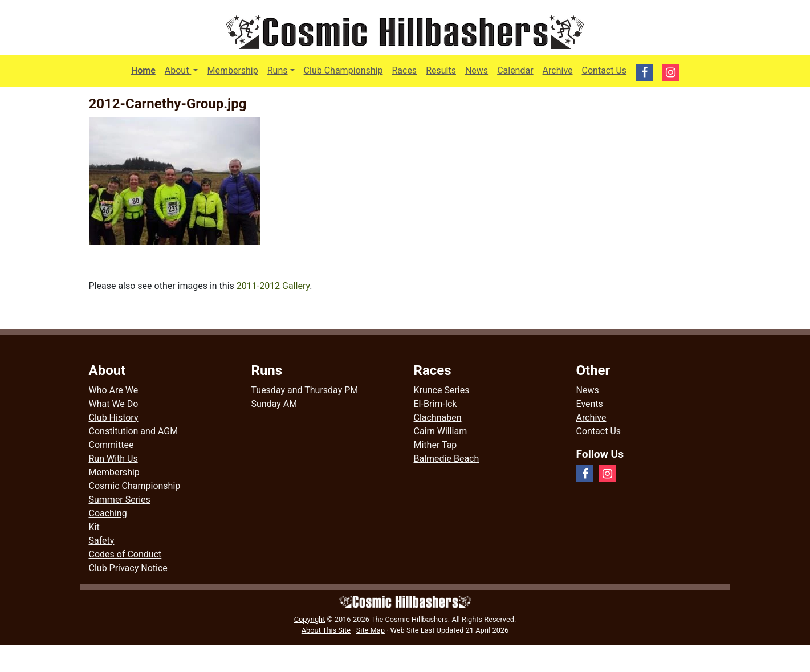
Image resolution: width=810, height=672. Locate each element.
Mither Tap (435, 445)
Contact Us (605, 70)
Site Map (371, 630)
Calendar (515, 70)
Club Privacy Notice (128, 568)
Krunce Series (442, 390)
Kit (94, 527)
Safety (102, 541)
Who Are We (114, 390)
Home (143, 70)
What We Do (114, 404)
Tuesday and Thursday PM (305, 390)
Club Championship (343, 70)
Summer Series (120, 500)
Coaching (108, 513)
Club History (114, 418)
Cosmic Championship (135, 486)
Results (441, 70)
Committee (111, 445)
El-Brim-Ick (435, 404)
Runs (278, 70)
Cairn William (441, 431)
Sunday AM (274, 404)
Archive (558, 70)
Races (404, 70)
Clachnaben (438, 418)
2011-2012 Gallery (273, 286)
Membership (232, 70)
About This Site (326, 630)
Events (590, 404)
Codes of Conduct (125, 554)
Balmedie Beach (447, 459)
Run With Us (113, 459)
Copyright (310, 619)
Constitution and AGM (134, 431)
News (477, 70)
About (184, 70)
